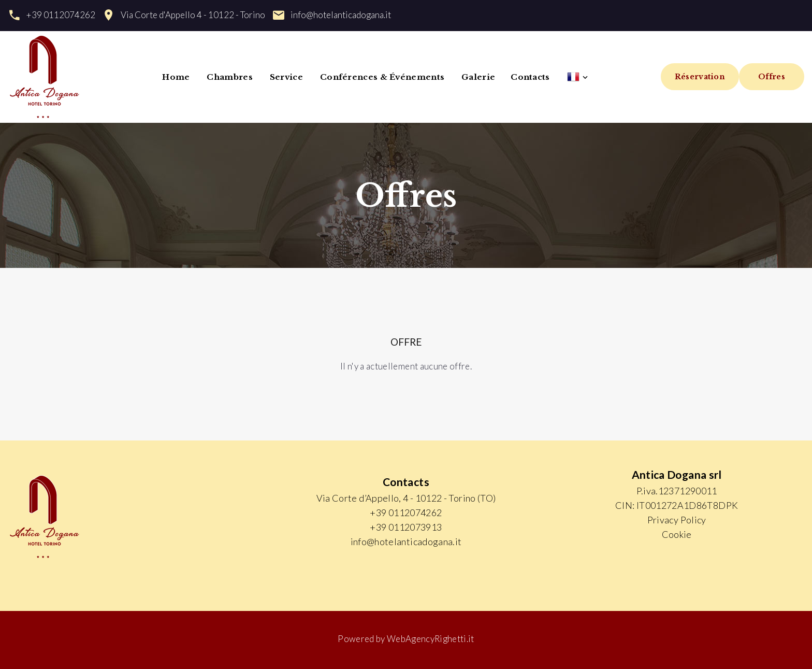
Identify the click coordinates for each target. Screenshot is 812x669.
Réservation (700, 77)
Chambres (229, 77)
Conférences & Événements (382, 77)
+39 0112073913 (406, 527)
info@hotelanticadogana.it (341, 15)
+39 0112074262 (61, 15)
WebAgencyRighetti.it (431, 639)
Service (286, 77)
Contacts (530, 77)
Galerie (478, 77)
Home (176, 77)
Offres (772, 77)
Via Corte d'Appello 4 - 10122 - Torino (193, 15)
